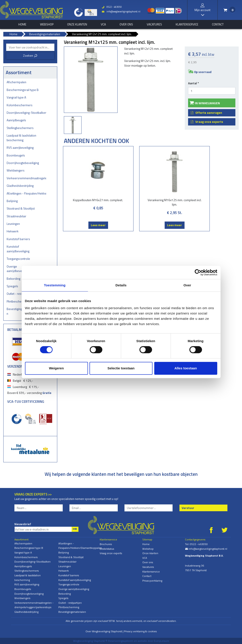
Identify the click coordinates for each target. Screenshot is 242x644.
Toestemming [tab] (55, 285)
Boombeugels (16, 155)
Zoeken (30, 55)
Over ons (126, 24)
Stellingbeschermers (20, 128)
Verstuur (188, 508)
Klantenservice (187, 24)
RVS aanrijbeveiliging (20, 148)
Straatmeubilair (16, 216)
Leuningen (13, 224)
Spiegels (63, 598)
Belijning (12, 201)
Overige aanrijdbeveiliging (74, 589)
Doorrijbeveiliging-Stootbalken (27, 113)
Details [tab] (121, 285)
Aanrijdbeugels (16, 120)
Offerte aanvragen (209, 113)
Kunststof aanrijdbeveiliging (18, 249)
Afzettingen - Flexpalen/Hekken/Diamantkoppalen (27, 193)
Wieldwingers (16, 170)
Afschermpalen (16, 82)
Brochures (106, 544)
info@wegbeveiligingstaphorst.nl (120, 12)
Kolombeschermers (20, 105)
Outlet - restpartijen (70, 603)
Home (146, 544)
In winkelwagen (207, 103)
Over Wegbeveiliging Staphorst (104, 631)
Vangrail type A (16, 97)
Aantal (193, 83)
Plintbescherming (69, 607)
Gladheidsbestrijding (20, 186)
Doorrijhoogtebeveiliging (23, 163)
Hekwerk (13, 231)
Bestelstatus (107, 549)
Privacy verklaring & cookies (140, 631)
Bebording (65, 594)
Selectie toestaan (121, 368)
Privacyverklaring (152, 581)
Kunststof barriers (18, 239)
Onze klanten (77, 24)
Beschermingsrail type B (23, 90)
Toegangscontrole (18, 259)
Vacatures (154, 24)
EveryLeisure (161, 641)
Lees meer (83, 230)
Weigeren (56, 368)
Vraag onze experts (209, 122)
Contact (218, 24)
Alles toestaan (186, 368)
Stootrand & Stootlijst (21, 208)
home (22, 24)
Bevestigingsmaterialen (72, 612)
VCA (103, 24)
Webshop (47, 24)
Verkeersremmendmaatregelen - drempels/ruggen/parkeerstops (27, 178)
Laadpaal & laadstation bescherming (21, 138)
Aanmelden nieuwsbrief (75, 529)
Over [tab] (187, 285)
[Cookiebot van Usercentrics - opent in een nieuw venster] (198, 272)
